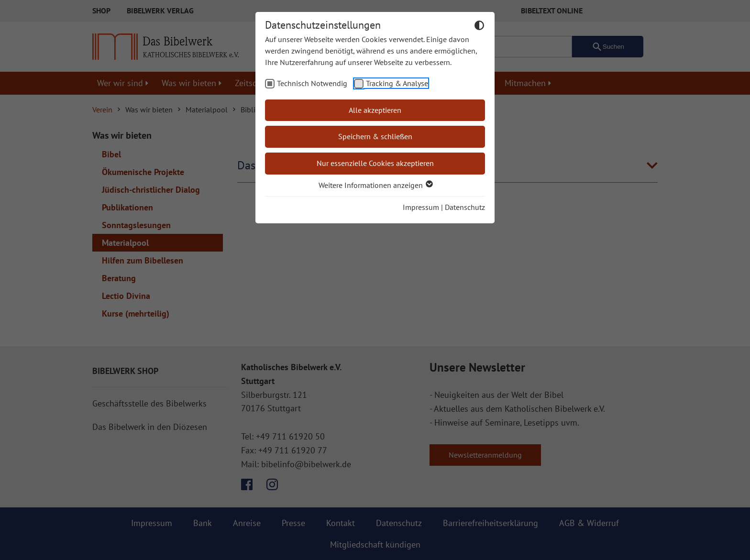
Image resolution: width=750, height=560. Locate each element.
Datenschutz (465, 207)
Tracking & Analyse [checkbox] (397, 83)
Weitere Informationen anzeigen (375, 185)
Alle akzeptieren (375, 110)
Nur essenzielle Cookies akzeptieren (375, 163)
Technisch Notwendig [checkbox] (312, 83)
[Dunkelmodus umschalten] (479, 27)
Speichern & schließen (375, 136)
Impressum (421, 207)
